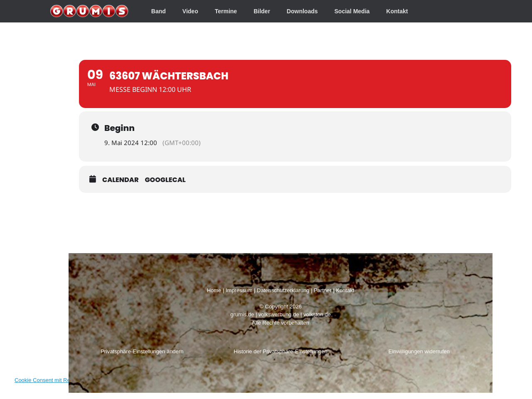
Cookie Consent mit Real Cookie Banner (63, 380)
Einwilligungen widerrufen (419, 351)
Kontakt (397, 11)
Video (190, 11)
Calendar (121, 180)
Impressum (239, 290)
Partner (323, 290)
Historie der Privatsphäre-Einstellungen (280, 351)
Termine (226, 11)
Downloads (302, 11)
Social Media (352, 11)
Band (159, 11)
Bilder (262, 11)
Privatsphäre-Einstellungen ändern (142, 351)
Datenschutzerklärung (283, 290)
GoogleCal (165, 180)
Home (214, 290)
